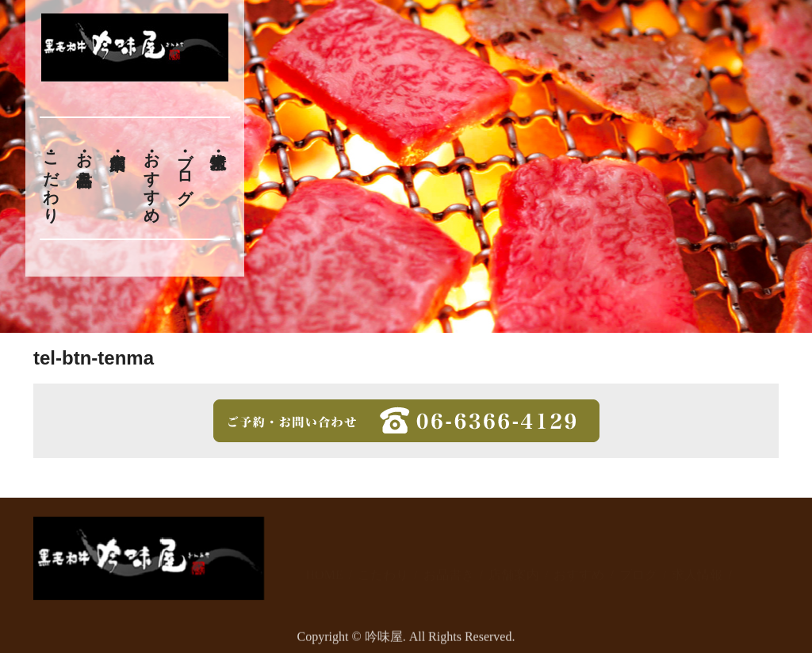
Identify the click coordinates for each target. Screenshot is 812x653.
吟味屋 (384, 642)
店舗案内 (514, 558)
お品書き (84, 160)
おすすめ (151, 178)
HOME (325, 558)
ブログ (186, 169)
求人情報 (697, 558)
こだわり (51, 178)
